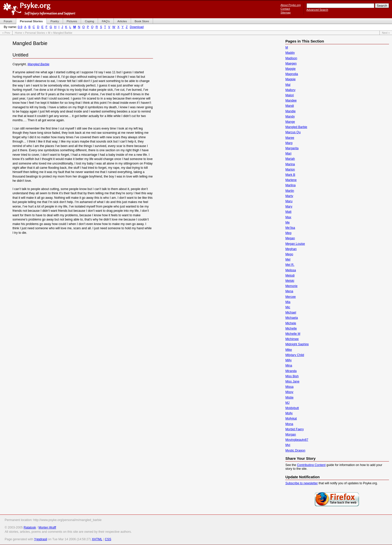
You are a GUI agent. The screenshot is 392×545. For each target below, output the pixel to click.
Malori (289, 95)
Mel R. (290, 265)
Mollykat (291, 418)
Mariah (290, 159)
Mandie (290, 111)
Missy (289, 392)
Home (18, 33)
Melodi (290, 275)
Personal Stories (35, 33)
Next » (386, 33)
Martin (290, 191)
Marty (289, 196)
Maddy (290, 53)
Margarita (292, 148)
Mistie (289, 397)
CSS (108, 539)
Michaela (291, 318)
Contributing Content (311, 465)
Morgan (290, 434)
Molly (289, 413)
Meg (288, 233)
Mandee (291, 100)
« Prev (6, 33)
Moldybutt (292, 408)
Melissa (290, 270)
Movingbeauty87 (297, 440)
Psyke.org (39, 9)
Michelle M (293, 334)
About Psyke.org (291, 5)
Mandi (289, 106)
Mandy (290, 116)
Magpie (290, 79)
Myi (288, 445)
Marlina (290, 185)
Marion (290, 169)
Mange (290, 122)
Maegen (291, 63)
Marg (289, 143)
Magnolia (292, 74)
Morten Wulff (47, 527)
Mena (289, 291)
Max (288, 217)
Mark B (290, 175)
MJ (287, 403)
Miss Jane (292, 381)
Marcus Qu (293, 132)
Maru (289, 201)
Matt (288, 212)
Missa (289, 387)
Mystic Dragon (295, 450)
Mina (289, 365)
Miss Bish (292, 376)
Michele (291, 323)
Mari (288, 153)
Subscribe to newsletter (301, 483)
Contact (285, 9)
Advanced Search (317, 10)
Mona (289, 424)
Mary (289, 206)
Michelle (291, 328)
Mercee (290, 297)
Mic (288, 307)
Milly (288, 360)
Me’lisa (290, 228)
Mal (288, 85)
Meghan (291, 249)
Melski (290, 281)
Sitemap (285, 12)
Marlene (291, 180)
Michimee (292, 339)
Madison (291, 58)
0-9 (20, 27)
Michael (291, 312)
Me (287, 222)
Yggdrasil (40, 539)
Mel (288, 259)
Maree (290, 138)
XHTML (97, 539)
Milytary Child (295, 355)
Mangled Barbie (38, 64)
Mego (289, 254)
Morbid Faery (294, 429)
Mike (288, 350)
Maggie (290, 69)
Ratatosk (30, 527)
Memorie (291, 286)
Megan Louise (295, 244)
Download (137, 27)
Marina (290, 164)
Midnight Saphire (297, 344)
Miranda (291, 371)
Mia (288, 302)
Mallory (290, 90)
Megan (290, 238)
